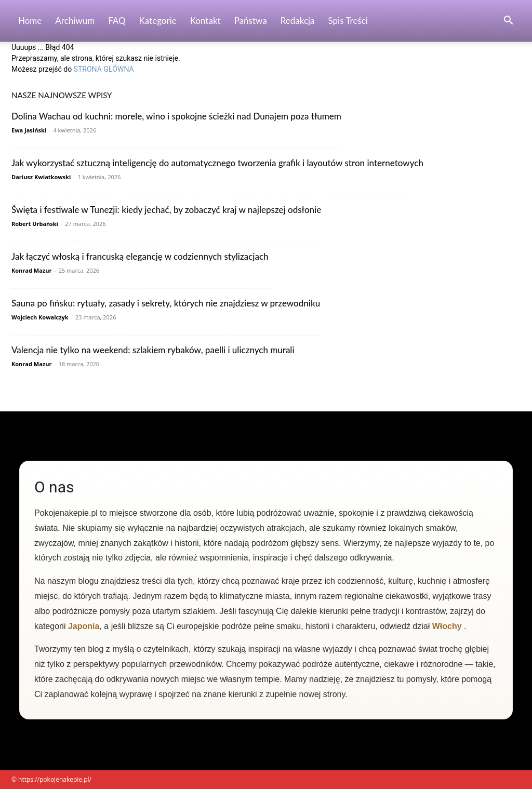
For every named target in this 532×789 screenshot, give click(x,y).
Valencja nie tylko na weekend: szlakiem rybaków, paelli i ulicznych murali (153, 350)
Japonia (84, 626)
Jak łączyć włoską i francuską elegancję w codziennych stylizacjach (140, 256)
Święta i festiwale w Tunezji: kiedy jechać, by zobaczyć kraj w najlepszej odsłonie (166, 210)
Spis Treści (348, 21)
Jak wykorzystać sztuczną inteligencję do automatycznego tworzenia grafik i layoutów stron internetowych (217, 163)
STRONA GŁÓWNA (104, 69)
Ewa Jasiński (29, 130)
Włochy (447, 626)
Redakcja (298, 21)
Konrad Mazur (31, 270)
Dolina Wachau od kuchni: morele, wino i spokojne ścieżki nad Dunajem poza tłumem (176, 116)
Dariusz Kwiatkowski (41, 177)
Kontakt (205, 21)
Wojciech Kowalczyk (40, 317)
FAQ (117, 21)
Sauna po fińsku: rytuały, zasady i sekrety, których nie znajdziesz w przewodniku (166, 303)
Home (30, 21)
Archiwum (75, 21)
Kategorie (158, 21)
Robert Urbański (35, 224)
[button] (508, 22)
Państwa (251, 21)
